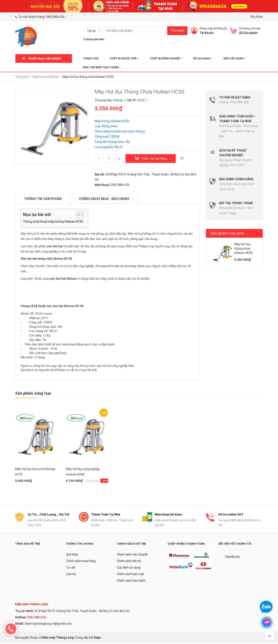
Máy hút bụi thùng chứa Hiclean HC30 (244, 248)
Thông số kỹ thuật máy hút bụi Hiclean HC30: (53, 222)
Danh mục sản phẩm (45, 58)
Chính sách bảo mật (130, 574)
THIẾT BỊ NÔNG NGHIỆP (166, 58)
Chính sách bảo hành (131, 581)
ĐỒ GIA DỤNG (203, 58)
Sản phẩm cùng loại (33, 393)
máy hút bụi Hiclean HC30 (64, 306)
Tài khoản (207, 33)
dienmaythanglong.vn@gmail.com (48, 624)
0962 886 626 (55, 17)
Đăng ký (222, 28)
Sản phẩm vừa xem (227, 233)
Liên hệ (71, 574)
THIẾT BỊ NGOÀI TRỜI (124, 58)
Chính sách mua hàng (81, 561)
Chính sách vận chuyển (132, 555)
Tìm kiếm (177, 31)
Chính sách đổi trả (129, 561)
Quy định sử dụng (129, 568)
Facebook (232, 557)
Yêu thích (256, 17)
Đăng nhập (206, 28)
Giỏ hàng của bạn (250, 28)
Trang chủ (91, 58)
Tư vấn (71, 568)
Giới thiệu (72, 555)
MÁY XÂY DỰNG (235, 58)
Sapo (97, 638)
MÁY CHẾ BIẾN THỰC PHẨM (102, 67)
